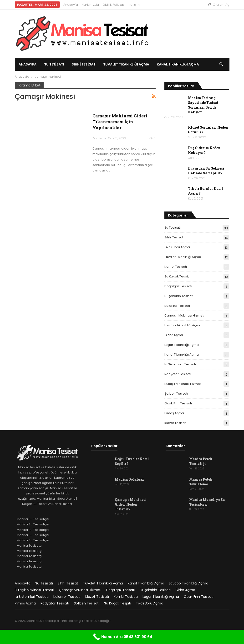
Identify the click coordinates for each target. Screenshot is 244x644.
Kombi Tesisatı (176, 267)
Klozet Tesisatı (175, 423)
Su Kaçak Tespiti (177, 276)
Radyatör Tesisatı (178, 374)
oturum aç (219, 5)
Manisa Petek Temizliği (201, 461)
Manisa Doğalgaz (129, 479)
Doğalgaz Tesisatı (178, 286)
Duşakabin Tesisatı (179, 296)
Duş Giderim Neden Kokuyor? (204, 150)
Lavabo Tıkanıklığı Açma (183, 325)
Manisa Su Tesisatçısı (33, 519)
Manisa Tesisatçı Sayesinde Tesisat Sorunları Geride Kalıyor (203, 105)
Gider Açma (174, 335)
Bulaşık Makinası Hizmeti (183, 384)
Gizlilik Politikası (114, 5)
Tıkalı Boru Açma (177, 247)
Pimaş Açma (174, 413)
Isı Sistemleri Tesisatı (180, 364)
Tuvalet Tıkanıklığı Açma (126, 64)
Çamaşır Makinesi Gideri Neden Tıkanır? (131, 504)
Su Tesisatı (54, 64)
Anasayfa (71, 5)
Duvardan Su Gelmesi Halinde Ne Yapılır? (206, 171)
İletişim (134, 5)
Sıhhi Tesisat (84, 64)
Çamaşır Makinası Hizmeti (184, 315)
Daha (162, 64)
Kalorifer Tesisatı (177, 306)
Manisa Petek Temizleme (201, 482)
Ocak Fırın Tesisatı (178, 403)
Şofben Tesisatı (176, 394)
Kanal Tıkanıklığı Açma (182, 355)
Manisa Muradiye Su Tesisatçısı (207, 502)
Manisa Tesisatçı (29, 546)
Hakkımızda (90, 5)
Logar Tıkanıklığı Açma (182, 345)
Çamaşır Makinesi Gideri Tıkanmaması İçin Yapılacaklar (120, 122)
